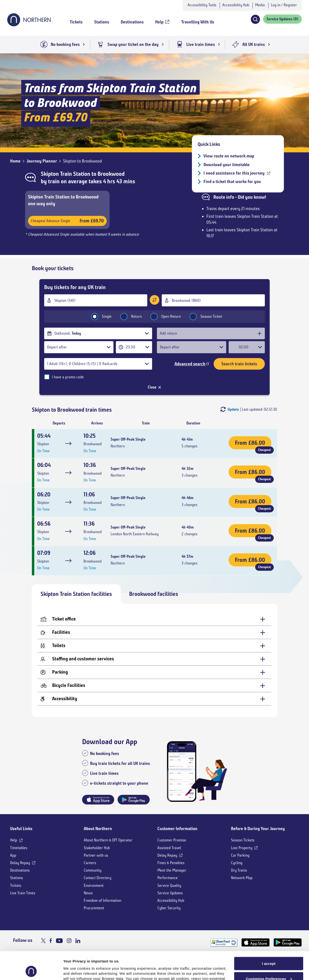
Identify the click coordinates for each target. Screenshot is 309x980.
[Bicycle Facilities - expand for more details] (154, 686)
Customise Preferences (269, 953)
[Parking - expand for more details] (154, 672)
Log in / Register (284, 5)
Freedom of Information (102, 900)
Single (98, 317)
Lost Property (242, 848)
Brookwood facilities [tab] (154, 594)
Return (128, 317)
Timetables (19, 848)
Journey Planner (42, 161)
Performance (168, 878)
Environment (94, 885)
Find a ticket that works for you (232, 182)
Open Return (162, 317)
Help (14, 840)
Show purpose (76, 970)
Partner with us (96, 855)
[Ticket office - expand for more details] (154, 619)
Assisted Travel (169, 848)
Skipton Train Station (66, 174)
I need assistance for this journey (234, 173)
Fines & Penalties (171, 863)
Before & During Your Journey (258, 829)
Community (93, 870)
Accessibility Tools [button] (202, 5)
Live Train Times (23, 893)
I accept (269, 937)
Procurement (94, 908)
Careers (90, 863)
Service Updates (170, 893)
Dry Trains (239, 870)
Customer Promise (172, 840)
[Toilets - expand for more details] (154, 646)
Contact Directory (98, 878)
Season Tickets (243, 840)
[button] (255, 19)
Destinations (20, 870)
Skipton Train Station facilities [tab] (76, 594)
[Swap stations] (154, 300)
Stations (17, 878)
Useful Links (21, 829)
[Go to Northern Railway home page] (29, 25)
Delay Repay (20, 863)
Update (233, 409)
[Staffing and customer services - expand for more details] (154, 659)
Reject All (269, 968)
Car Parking (240, 855)
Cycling (237, 863)
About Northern (98, 829)
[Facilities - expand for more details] (154, 632)
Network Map (242, 878)
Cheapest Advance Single (67, 221)
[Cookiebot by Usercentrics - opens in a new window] (31, 971)
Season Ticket (203, 317)
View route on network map (229, 156)
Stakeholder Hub (97, 848)
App (13, 855)
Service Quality (169, 885)
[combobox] (96, 300)
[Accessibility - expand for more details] (154, 699)
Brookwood (111, 174)
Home (15, 161)
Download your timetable (227, 165)
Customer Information (177, 829)
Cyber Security (169, 908)
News (88, 893)
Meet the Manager (172, 870)
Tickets (16, 885)
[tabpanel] (154, 660)
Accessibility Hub (236, 5)
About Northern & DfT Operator (108, 840)
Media (260, 5)
